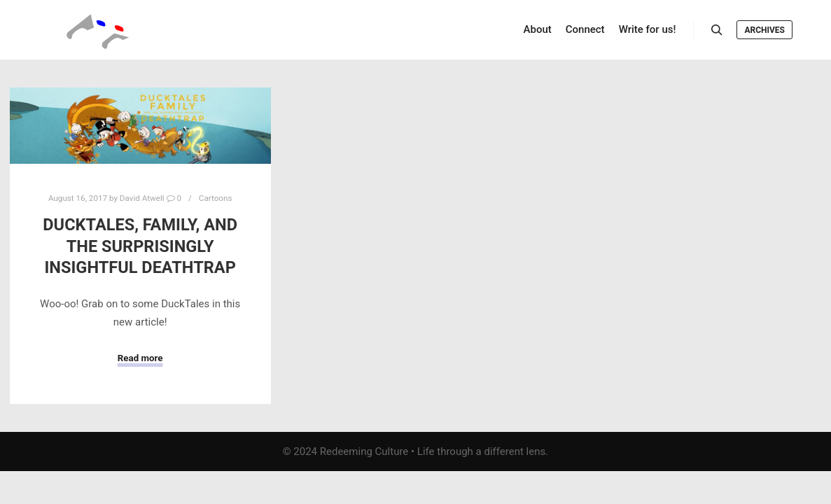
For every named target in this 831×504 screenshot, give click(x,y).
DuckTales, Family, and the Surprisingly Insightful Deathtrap (140, 246)
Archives (764, 30)
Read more (140, 358)
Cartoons (216, 198)
